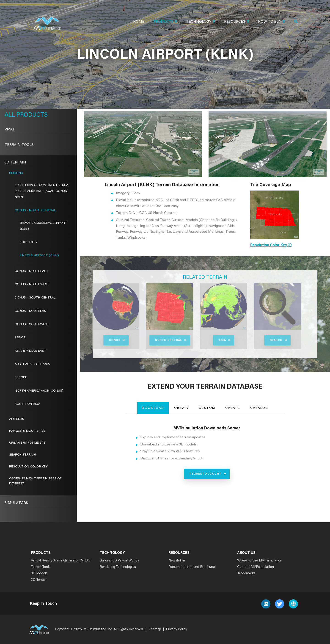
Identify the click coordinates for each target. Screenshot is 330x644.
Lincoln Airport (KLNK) (39, 256)
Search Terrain (22, 455)
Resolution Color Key (28, 467)
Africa (20, 338)
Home (139, 22)
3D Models (39, 574)
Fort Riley (29, 242)
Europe (21, 378)
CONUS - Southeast (32, 311)
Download (153, 408)
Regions (16, 173)
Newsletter (177, 561)
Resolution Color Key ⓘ (271, 245)
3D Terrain (15, 163)
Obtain (181, 408)
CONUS (101, 340)
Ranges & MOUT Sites (27, 431)
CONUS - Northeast (32, 271)
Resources (236, 22)
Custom (207, 408)
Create (233, 408)
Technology (201, 22)
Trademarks (246, 574)
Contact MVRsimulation (256, 567)
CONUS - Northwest (32, 285)
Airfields (17, 419)
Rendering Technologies (118, 567)
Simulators (16, 503)
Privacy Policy (176, 629)
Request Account (205, 474)
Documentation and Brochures (192, 567)
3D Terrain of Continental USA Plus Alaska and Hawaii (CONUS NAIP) (41, 191)
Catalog (259, 408)
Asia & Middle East (30, 351)
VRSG (9, 130)
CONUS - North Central (35, 210)
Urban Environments (27, 443)
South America (27, 404)
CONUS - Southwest (32, 324)
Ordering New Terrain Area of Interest (35, 481)
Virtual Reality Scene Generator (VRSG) (61, 561)
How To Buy (271, 22)
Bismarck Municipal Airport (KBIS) (44, 226)
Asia (209, 340)
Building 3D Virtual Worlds (119, 561)
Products (165, 22)
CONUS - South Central (35, 298)
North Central (155, 340)
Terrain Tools (19, 145)
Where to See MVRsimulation (260, 561)
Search (262, 340)
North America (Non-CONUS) (39, 391)
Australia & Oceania (32, 364)
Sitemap (155, 629)
